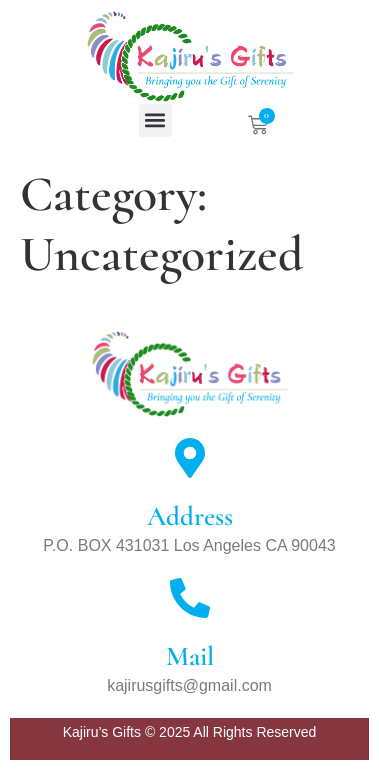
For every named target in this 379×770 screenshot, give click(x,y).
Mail (190, 656)
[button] (155, 120)
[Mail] (190, 598)
